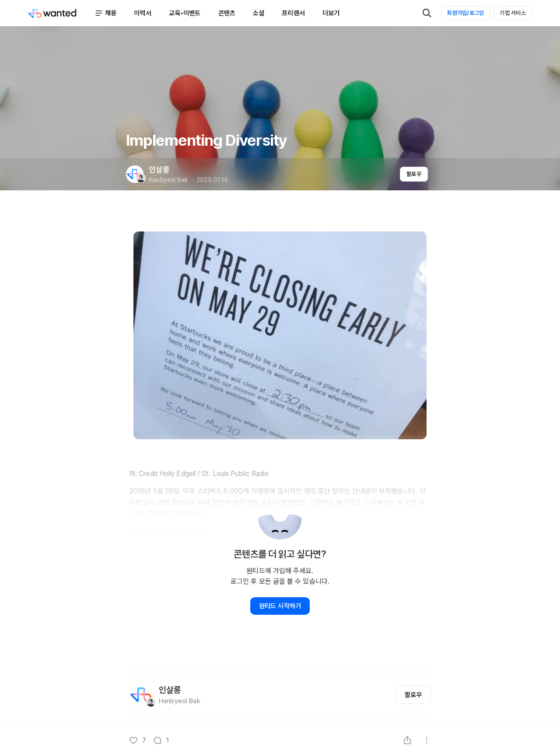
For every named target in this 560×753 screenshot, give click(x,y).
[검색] (427, 13)
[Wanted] (61, 13)
